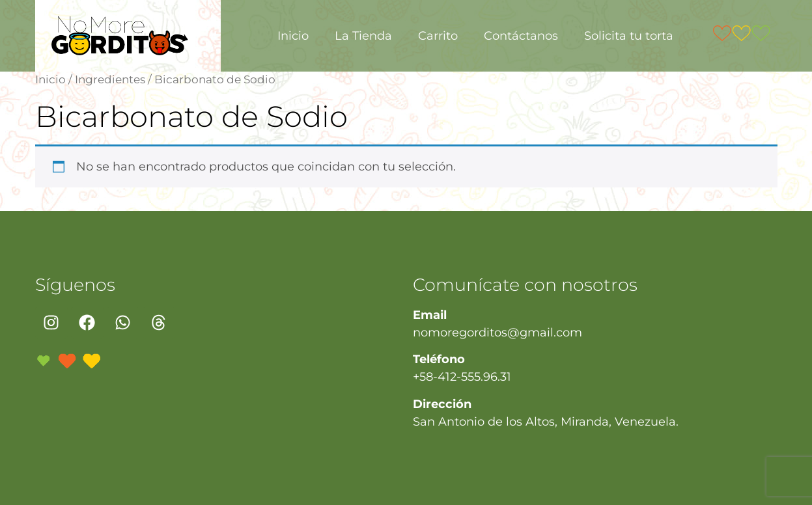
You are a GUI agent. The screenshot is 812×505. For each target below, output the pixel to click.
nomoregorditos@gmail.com (497, 333)
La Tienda (363, 36)
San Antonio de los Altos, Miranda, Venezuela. (546, 422)
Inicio (293, 36)
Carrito (438, 36)
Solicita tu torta (629, 36)
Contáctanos (521, 36)
